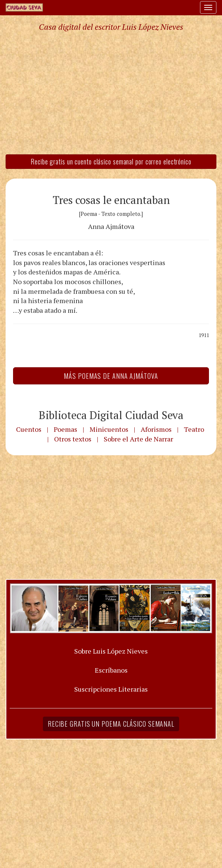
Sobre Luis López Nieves (111, 651)
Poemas (65, 429)
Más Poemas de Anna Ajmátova (111, 376)
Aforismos (156, 429)
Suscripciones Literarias (111, 689)
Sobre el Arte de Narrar (138, 439)
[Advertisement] (111, 92)
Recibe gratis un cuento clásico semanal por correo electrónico (111, 161)
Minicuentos (109, 429)
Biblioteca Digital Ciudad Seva (111, 415)
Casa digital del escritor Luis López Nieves (111, 27)
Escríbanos (111, 670)
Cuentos (29, 429)
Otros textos (73, 439)
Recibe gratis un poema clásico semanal (111, 724)
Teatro (194, 429)
